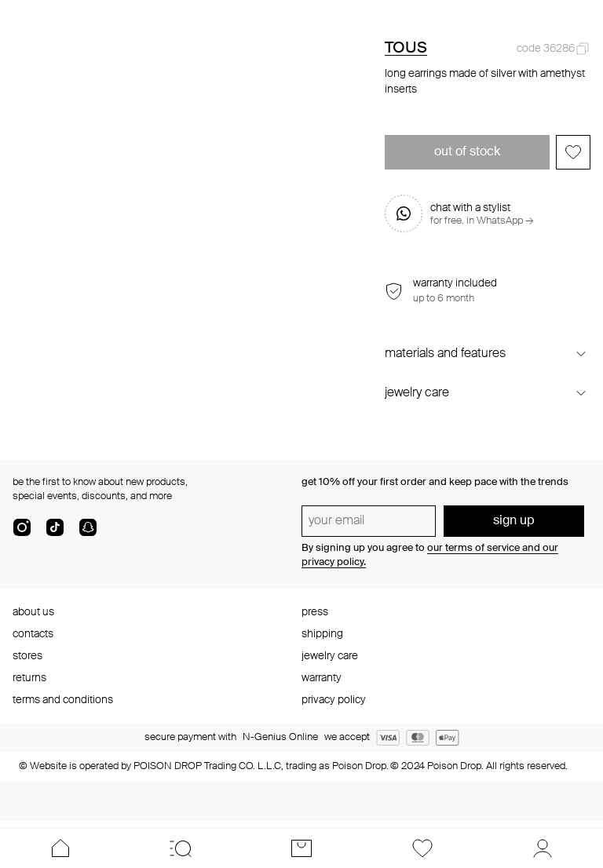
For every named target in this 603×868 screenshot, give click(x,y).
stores (27, 656)
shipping (322, 634)
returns (29, 678)
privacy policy (334, 700)
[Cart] (301, 848)
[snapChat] (88, 534)
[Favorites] (422, 848)
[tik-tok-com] (55, 534)
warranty (322, 678)
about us (33, 612)
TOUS (406, 49)
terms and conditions (63, 700)
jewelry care (330, 656)
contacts (33, 634)
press (315, 612)
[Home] (60, 848)
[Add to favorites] (573, 152)
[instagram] (22, 534)
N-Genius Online (280, 737)
